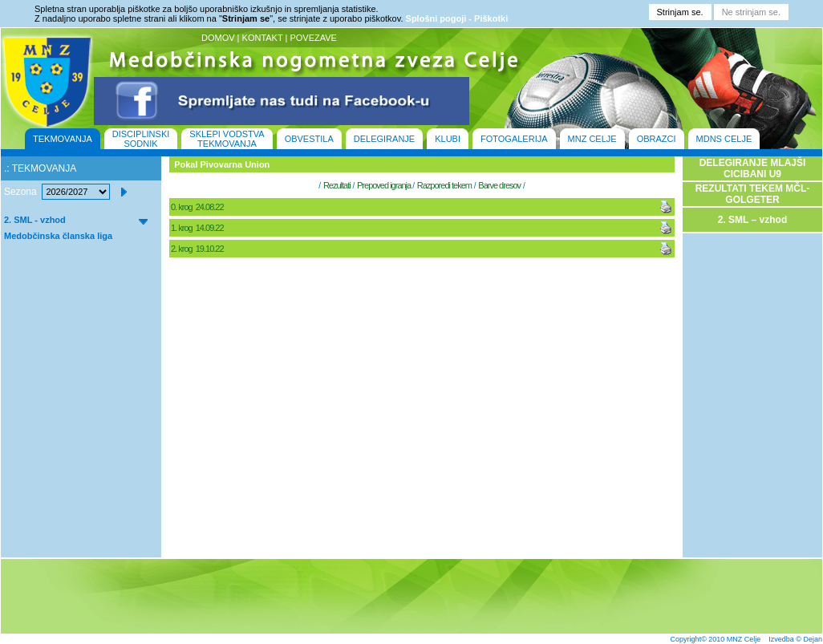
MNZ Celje (744, 639)
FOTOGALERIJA (514, 139)
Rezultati (337, 185)
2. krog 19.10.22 (198, 249)
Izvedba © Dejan (795, 639)
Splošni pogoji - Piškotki (457, 18)
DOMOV (218, 38)
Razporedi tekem (444, 185)
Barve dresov (499, 185)
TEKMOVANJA (63, 139)
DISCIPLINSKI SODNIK (141, 139)
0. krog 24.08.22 (198, 207)
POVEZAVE (313, 38)
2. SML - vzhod (35, 220)
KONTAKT (263, 38)
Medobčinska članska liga (58, 236)
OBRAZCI (657, 139)
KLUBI (448, 139)
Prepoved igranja (385, 185)
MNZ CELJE (592, 139)
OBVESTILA (309, 139)
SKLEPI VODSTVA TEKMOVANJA (227, 139)
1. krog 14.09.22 (198, 228)
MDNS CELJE (724, 139)
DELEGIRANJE (384, 139)
